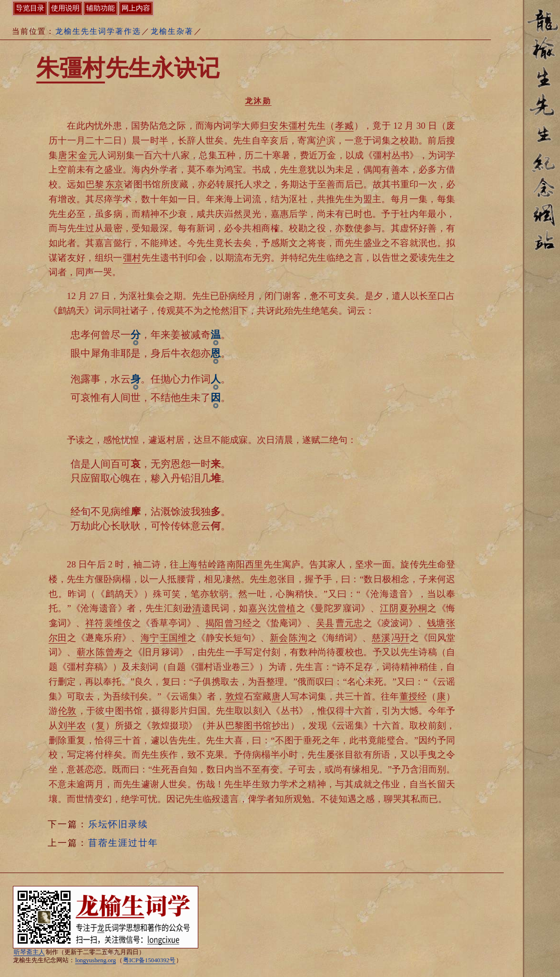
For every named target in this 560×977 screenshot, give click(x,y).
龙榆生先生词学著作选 (98, 31)
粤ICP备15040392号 (149, 960)
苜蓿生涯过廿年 (123, 843)
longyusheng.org (96, 960)
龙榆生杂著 (172, 31)
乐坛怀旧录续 (118, 824)
